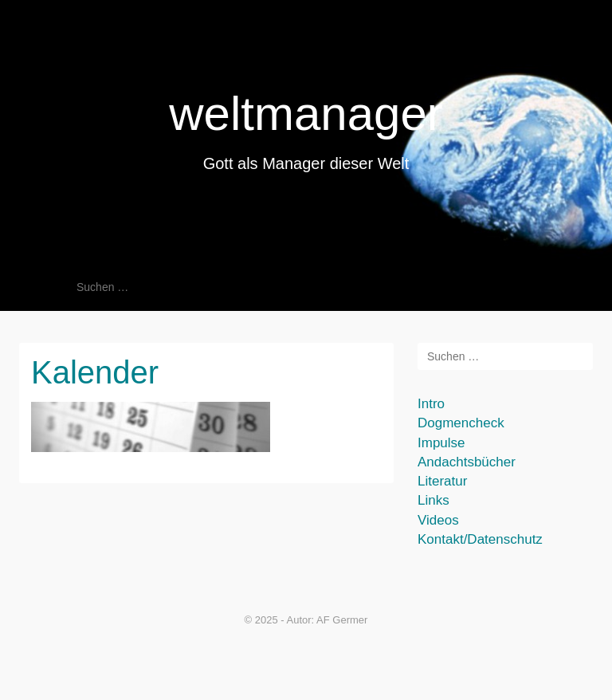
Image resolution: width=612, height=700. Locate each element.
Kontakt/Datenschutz (480, 539)
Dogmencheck (461, 423)
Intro (431, 404)
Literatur (442, 481)
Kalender (95, 372)
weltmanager (306, 114)
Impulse (441, 443)
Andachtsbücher (467, 462)
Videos (438, 520)
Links (433, 500)
